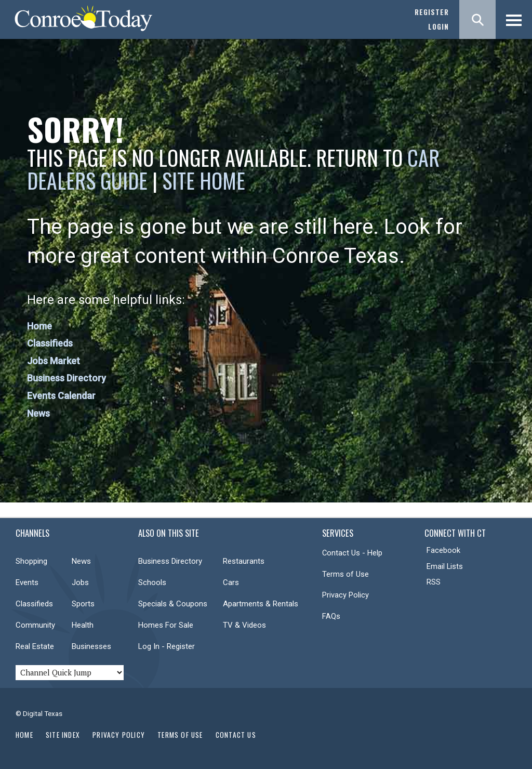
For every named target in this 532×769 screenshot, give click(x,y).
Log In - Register (167, 646)
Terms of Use (345, 574)
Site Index (63, 735)
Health (83, 625)
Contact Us (236, 735)
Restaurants (244, 561)
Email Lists (445, 566)
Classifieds (50, 343)
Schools (152, 582)
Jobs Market (54, 361)
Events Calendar (61, 396)
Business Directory (66, 378)
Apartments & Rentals (261, 604)
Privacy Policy (345, 595)
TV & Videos (244, 625)
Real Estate (35, 646)
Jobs (80, 582)
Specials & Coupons (173, 604)
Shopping (31, 561)
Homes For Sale (166, 625)
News (38, 413)
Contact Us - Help (352, 553)
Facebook (443, 550)
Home (39, 326)
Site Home (204, 180)
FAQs (331, 616)
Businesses (91, 646)
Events (27, 582)
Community (35, 625)
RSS (434, 582)
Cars (231, 582)
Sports (83, 604)
